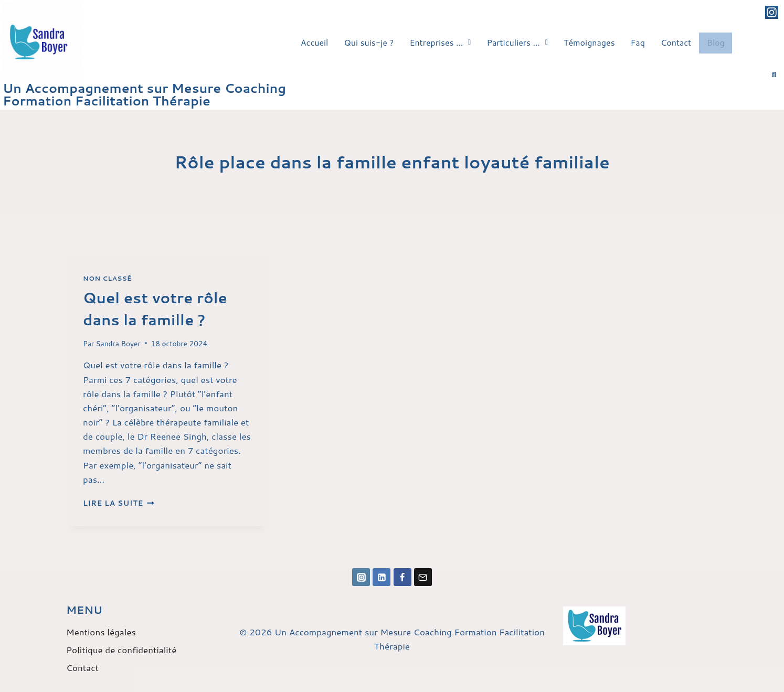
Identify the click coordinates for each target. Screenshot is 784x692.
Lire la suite (119, 503)
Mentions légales (101, 632)
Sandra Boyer (118, 343)
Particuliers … (517, 41)
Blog (715, 41)
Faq (638, 41)
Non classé (107, 278)
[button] (440, 41)
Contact (676, 41)
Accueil (315, 41)
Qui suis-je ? (369, 41)
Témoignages (589, 41)
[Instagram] (361, 577)
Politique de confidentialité (121, 650)
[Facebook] (402, 577)
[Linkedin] (382, 577)
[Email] (423, 577)
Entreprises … (440, 41)
